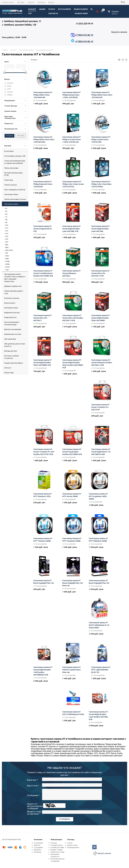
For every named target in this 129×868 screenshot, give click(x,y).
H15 (7, 234)
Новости (37, 845)
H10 (7, 225)
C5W (7, 270)
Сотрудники (38, 847)
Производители (73, 847)
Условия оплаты (57, 845)
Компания (38, 839)
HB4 (7, 247)
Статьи (70, 843)
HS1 (7, 253)
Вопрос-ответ (72, 845)
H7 (6, 217)
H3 (6, 211)
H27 (7, 242)
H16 (7, 236)
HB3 (7, 245)
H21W (7, 267)
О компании (38, 843)
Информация (56, 839)
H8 (6, 220)
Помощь (71, 839)
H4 (6, 214)
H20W (7, 264)
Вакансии (37, 850)
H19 (7, 239)
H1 (6, 209)
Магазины (38, 852)
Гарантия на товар (58, 852)
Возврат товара (57, 850)
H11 (7, 228)
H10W (7, 261)
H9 (6, 222)
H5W (7, 256)
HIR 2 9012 (9, 250)
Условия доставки (57, 847)
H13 (7, 231)
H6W (7, 259)
